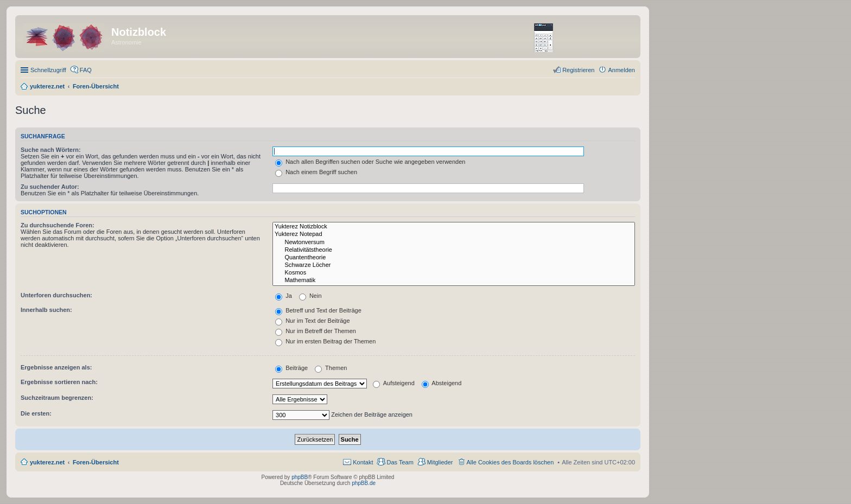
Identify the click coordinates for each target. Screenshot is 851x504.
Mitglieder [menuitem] (440, 462)
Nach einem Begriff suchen (316, 172)
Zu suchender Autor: (50, 187)
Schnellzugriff (48, 70)
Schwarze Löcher (454, 265)
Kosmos (454, 273)
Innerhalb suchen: (46, 310)
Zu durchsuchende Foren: (58, 225)
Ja (284, 296)
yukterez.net (47, 462)
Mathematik (454, 280)
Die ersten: (36, 413)
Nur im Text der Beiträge (312, 321)
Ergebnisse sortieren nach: (59, 382)
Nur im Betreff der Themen (316, 331)
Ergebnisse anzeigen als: (56, 367)
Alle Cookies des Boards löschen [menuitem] (510, 462)
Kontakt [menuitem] (363, 462)
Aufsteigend (394, 383)
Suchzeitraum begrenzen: (57, 398)
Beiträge (291, 368)
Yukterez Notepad (454, 234)
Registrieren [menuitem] (578, 70)
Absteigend (442, 383)
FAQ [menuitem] (86, 70)
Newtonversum (454, 243)
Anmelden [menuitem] (621, 70)
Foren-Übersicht (96, 462)
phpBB (300, 477)
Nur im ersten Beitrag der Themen (325, 341)
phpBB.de (364, 483)
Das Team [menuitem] (400, 462)
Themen (331, 368)
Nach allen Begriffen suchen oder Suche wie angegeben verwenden (370, 162)
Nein (310, 296)
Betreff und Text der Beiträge (318, 310)
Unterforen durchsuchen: (56, 295)
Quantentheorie (454, 258)
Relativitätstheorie (454, 250)
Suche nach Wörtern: (51, 150)
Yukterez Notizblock (454, 227)
